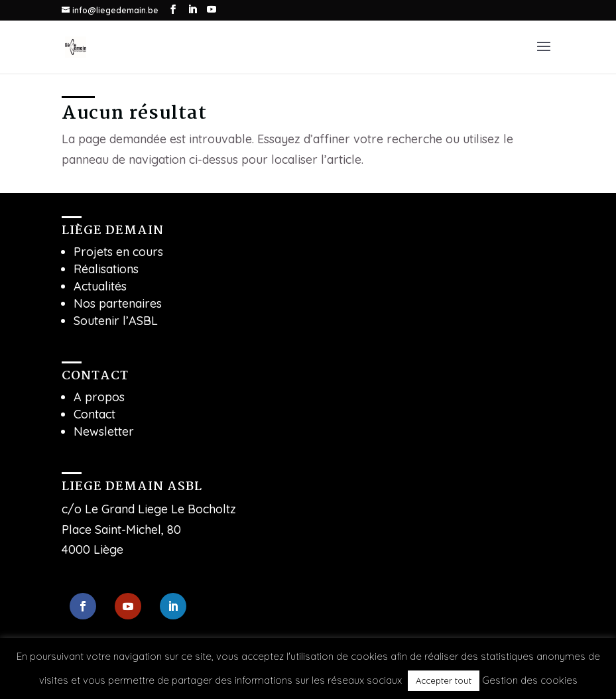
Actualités (100, 286)
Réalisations (106, 269)
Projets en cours (118, 252)
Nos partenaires (118, 303)
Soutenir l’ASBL (116, 321)
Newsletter (104, 431)
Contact (94, 414)
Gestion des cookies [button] (530, 680)
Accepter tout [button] (444, 680)
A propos (99, 397)
